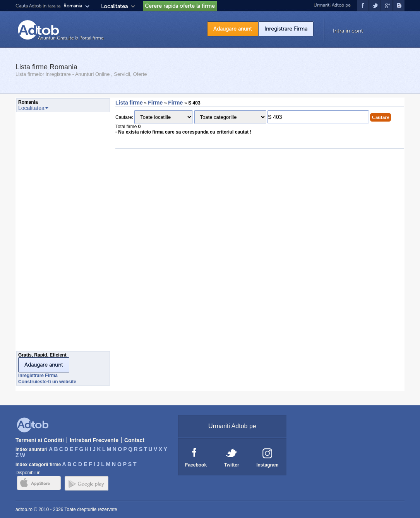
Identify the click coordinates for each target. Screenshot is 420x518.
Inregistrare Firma (286, 29)
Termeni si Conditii (40, 440)
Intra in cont (348, 31)
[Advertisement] (47, 234)
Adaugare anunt (233, 29)
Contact (134, 440)
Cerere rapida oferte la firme (180, 6)
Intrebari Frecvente (94, 440)
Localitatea (114, 6)
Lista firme (129, 103)
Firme (156, 103)
